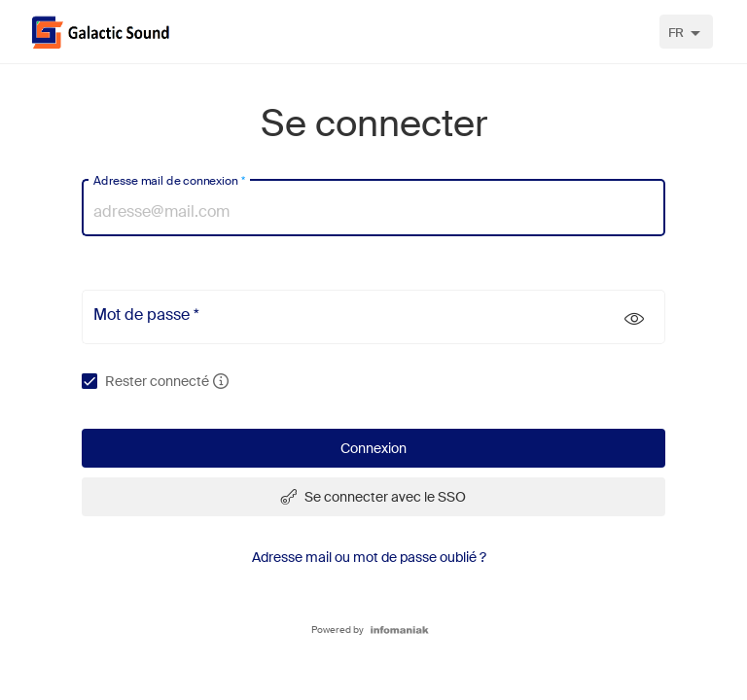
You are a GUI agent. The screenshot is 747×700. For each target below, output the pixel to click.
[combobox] (686, 32)
